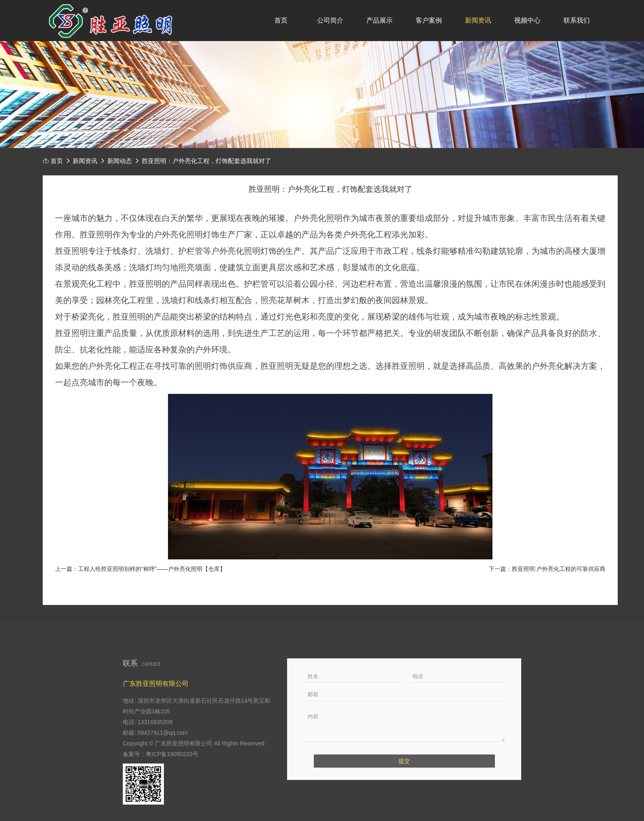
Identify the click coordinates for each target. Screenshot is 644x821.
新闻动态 (120, 161)
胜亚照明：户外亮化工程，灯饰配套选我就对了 (206, 161)
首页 (281, 20)
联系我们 (577, 20)
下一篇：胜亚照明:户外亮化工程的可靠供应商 (547, 569)
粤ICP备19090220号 (172, 754)
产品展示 (379, 20)
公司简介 (330, 20)
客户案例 (429, 20)
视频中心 (527, 20)
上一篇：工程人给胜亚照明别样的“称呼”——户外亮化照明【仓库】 (140, 569)
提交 (404, 761)
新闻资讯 (478, 20)
